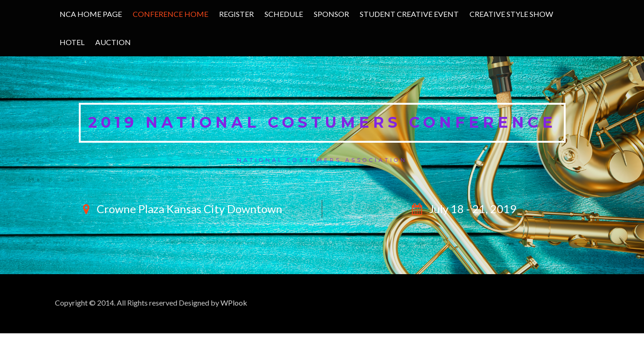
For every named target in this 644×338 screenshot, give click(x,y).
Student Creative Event (409, 14)
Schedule (284, 14)
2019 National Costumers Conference (322, 122)
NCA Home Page (91, 14)
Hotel (72, 42)
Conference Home (170, 14)
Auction (113, 42)
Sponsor (331, 14)
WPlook (234, 303)
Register (236, 14)
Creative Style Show (511, 14)
